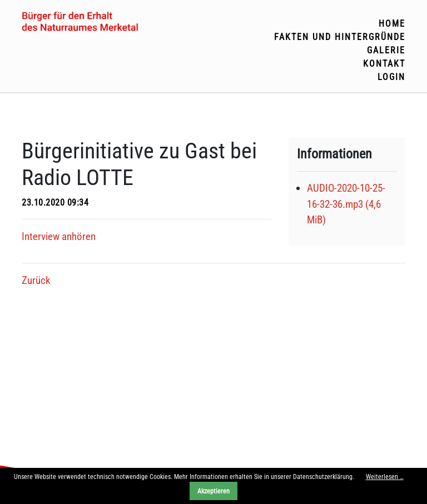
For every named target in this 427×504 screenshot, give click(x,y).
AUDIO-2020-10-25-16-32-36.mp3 (346, 204)
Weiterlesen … (385, 477)
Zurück (36, 280)
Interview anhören (59, 236)
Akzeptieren (213, 491)
